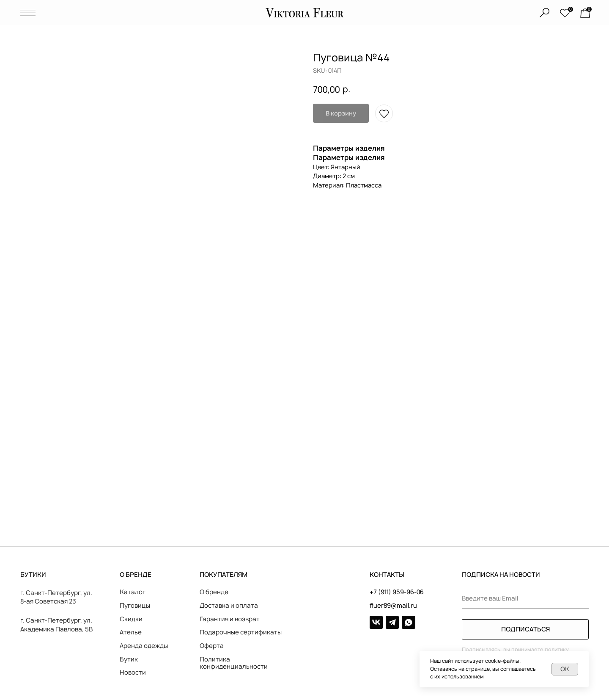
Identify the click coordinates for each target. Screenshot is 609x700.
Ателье (131, 632)
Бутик (129, 659)
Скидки (131, 619)
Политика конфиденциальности (234, 663)
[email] (525, 599)
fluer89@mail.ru (393, 606)
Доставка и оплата (229, 606)
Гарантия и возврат (230, 619)
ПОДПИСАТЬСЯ (525, 629)
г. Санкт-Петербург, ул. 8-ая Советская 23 (56, 597)
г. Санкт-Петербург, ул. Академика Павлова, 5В (56, 625)
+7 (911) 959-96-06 (397, 592)
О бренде (214, 592)
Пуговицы (135, 606)
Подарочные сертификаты (241, 632)
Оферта (212, 646)
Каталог (133, 592)
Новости (133, 672)
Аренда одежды (144, 646)
